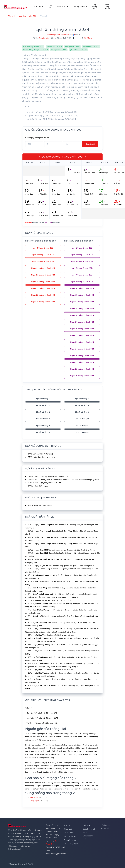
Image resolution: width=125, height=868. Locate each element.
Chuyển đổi (90, 144)
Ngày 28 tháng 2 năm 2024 (82, 369)
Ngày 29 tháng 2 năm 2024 (82, 376)
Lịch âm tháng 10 (82, 419)
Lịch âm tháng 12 (82, 432)
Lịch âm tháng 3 (43, 412)
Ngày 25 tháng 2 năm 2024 (43, 302)
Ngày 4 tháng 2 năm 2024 (43, 248)
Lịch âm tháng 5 (43, 426)
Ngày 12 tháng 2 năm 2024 (82, 295)
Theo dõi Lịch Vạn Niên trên (62, 35)
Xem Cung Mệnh (107, 7)
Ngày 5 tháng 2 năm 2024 (43, 255)
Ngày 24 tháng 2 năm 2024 (82, 349)
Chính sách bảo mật (89, 837)
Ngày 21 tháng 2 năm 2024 (82, 335)
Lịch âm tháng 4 (43, 419)
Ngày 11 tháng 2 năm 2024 (43, 268)
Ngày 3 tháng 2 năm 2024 (82, 261)
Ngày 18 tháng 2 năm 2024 (43, 282)
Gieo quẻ (50, 7)
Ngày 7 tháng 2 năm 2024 (82, 275)
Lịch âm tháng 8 (82, 405)
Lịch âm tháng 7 (82, 399)
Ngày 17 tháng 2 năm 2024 (82, 322)
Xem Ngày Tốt (79, 7)
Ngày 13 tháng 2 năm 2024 (43, 275)
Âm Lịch (38, 7)
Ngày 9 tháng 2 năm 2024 (43, 261)
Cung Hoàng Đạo (95, 7)
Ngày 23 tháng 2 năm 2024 (43, 295)
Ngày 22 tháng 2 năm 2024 (82, 342)
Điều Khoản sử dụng (89, 831)
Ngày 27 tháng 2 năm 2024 (82, 362)
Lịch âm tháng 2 (43, 405)
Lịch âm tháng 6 (43, 432)
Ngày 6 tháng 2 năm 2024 (82, 268)
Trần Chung (88, 38)
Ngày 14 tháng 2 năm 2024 (82, 302)
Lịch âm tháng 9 (82, 412)
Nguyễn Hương (44, 38)
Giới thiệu (87, 825)
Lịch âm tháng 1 (43, 399)
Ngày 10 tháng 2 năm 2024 (82, 288)
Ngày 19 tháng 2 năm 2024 (43, 288)
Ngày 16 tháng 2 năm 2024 (82, 315)
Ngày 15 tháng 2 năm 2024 (82, 309)
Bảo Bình (34, 798)
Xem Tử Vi (61, 7)
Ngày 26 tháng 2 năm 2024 (82, 356)
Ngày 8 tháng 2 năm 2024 (82, 282)
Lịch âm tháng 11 (82, 426)
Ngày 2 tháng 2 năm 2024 (82, 255)
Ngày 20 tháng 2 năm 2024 (82, 329)
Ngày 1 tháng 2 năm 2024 (82, 248)
